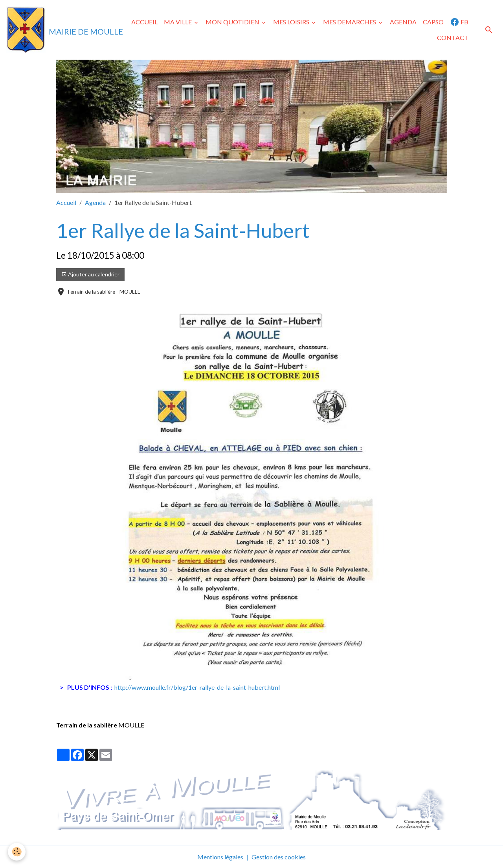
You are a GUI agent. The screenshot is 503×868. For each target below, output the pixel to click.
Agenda (95, 202)
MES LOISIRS (292, 22)
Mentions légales (220, 857)
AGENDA (403, 22)
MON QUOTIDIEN (233, 22)
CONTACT (453, 37)
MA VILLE (178, 22)
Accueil (66, 202)
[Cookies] (17, 852)
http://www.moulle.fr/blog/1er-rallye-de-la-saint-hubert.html (197, 687)
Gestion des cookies (279, 857)
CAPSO (433, 22)
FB (459, 22)
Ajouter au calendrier (90, 274)
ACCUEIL (144, 22)
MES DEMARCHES (350, 22)
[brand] (60, 30)
